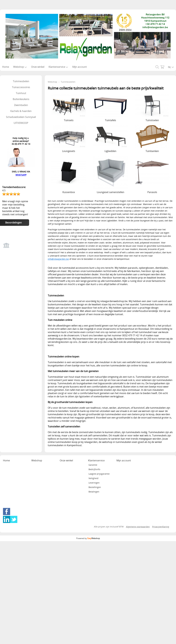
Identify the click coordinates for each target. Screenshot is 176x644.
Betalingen (94, 492)
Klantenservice (58, 67)
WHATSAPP (21, 175)
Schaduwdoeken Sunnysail (21, 117)
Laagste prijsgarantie (99, 474)
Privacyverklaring (161, 527)
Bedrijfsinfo (94, 469)
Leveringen (94, 483)
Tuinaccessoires (21, 87)
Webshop (20, 67)
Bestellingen (95, 487)
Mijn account (79, 67)
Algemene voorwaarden (138, 527)
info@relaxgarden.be (58, 259)
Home (6, 67)
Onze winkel (38, 67)
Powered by (88, 538)
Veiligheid (93, 478)
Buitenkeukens (21, 99)
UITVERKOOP (21, 123)
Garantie (93, 465)
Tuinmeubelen (21, 81)
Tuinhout (21, 93)
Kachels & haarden (21, 111)
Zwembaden (21, 105)
